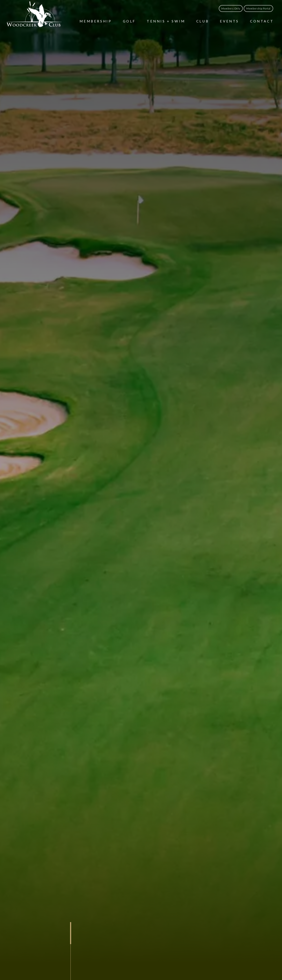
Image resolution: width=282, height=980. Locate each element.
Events (229, 21)
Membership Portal (258, 8)
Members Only (231, 8)
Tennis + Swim (166, 21)
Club (203, 21)
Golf (129, 21)
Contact (262, 21)
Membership (96, 21)
